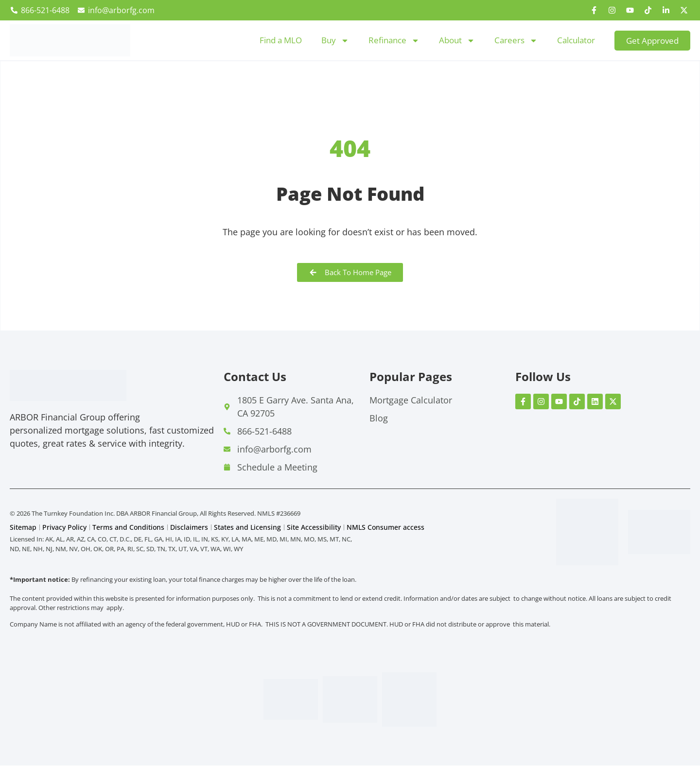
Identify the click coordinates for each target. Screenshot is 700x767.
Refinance (394, 41)
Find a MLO (281, 40)
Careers (516, 41)
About (457, 41)
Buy (335, 41)
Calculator (576, 40)
